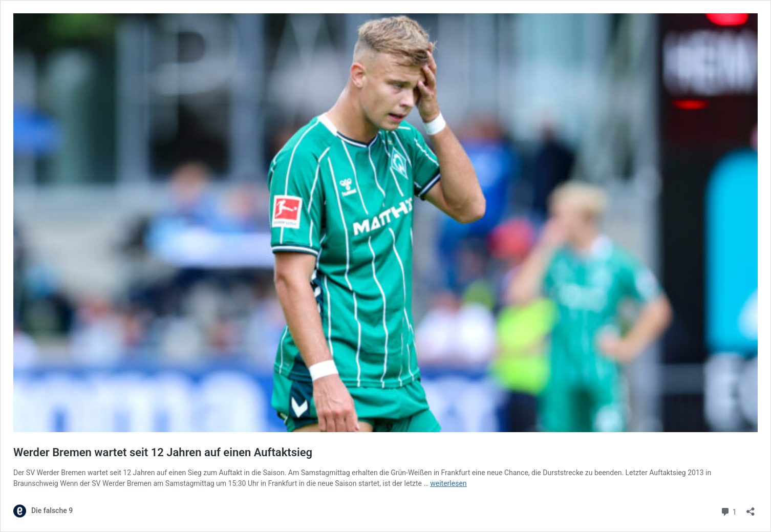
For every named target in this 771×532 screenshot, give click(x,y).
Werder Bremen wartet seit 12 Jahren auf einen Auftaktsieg (163, 452)
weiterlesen (448, 483)
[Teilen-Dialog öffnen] (751, 508)
